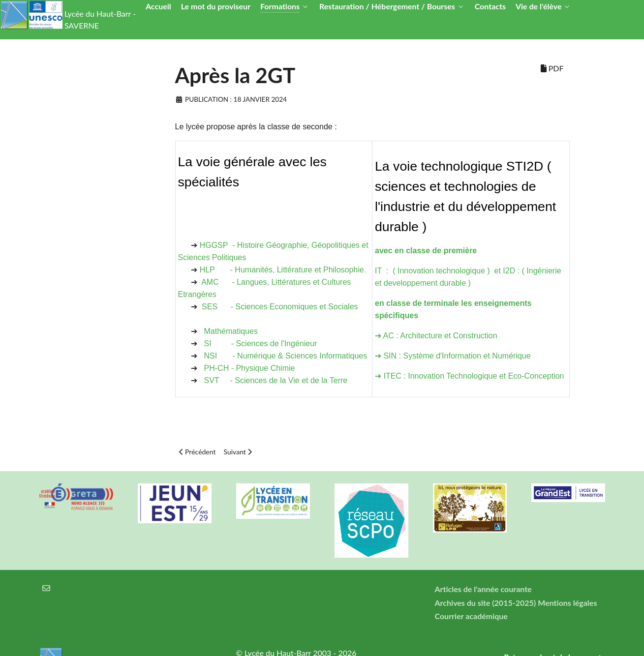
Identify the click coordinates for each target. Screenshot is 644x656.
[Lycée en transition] (273, 501)
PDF (552, 68)
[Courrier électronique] (46, 588)
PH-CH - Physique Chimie (250, 368)
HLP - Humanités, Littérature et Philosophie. (283, 270)
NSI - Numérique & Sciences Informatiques (286, 356)
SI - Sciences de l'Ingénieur (263, 343)
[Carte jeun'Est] (175, 503)
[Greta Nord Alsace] (76, 497)
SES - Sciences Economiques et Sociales (280, 307)
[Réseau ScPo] (371, 521)
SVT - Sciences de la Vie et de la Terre (276, 380)
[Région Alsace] (568, 493)
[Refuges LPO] (470, 508)
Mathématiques (231, 331)
